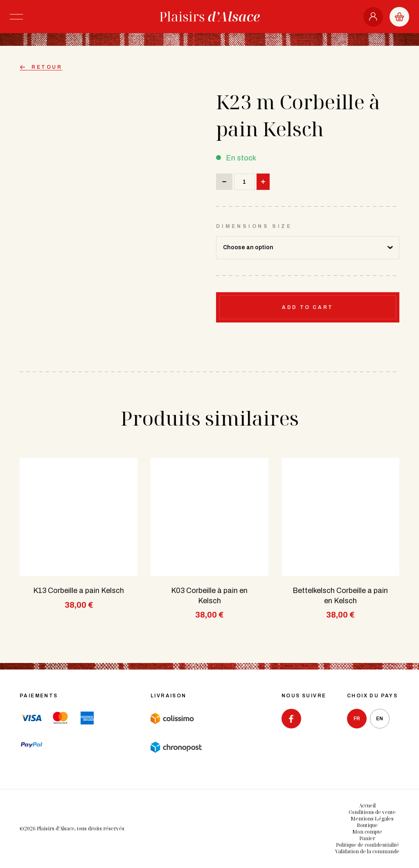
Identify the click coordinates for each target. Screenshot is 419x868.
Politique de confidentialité (367, 845)
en (380, 719)
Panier (367, 838)
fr (357, 719)
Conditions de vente (372, 812)
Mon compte (367, 832)
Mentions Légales (372, 819)
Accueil (367, 806)
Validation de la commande (367, 851)
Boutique (367, 825)
